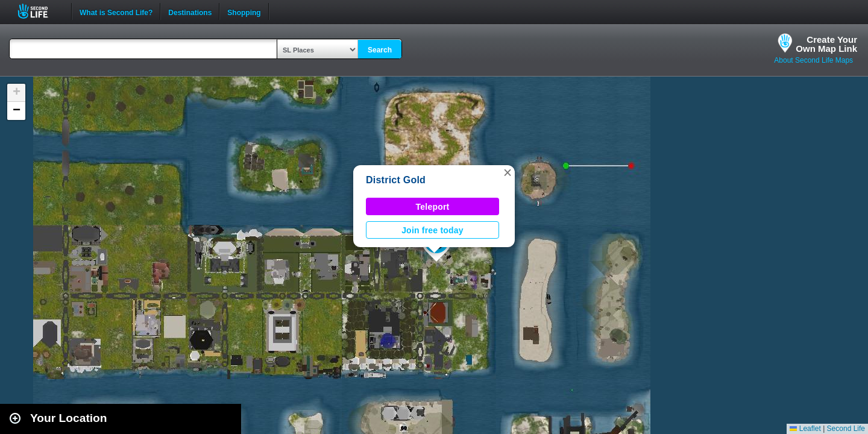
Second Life (39, 11)
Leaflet (805, 429)
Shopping (244, 11)
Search (380, 50)
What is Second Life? (116, 11)
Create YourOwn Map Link (826, 44)
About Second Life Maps (813, 60)
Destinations (190, 11)
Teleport (433, 207)
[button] (508, 172)
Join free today (432, 230)
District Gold (396, 180)
